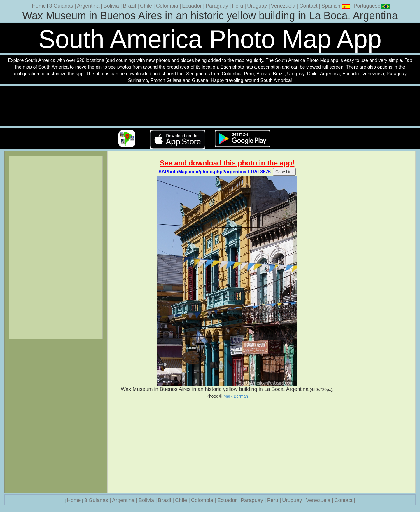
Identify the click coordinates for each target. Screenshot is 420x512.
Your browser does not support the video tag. (210, 106)
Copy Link (284, 172)
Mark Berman (236, 396)
